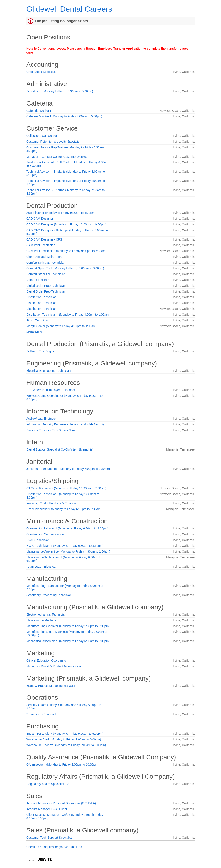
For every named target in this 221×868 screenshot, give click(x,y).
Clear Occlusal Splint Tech (44, 257)
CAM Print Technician (41, 245)
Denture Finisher (38, 280)
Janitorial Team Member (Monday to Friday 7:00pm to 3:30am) (68, 469)
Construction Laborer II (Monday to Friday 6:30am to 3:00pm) (67, 528)
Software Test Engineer (42, 351)
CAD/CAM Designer (40, 219)
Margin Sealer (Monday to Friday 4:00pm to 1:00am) (61, 326)
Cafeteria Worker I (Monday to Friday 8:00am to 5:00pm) (64, 116)
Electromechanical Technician (46, 614)
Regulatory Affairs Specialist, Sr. (48, 784)
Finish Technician (38, 320)
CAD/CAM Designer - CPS (44, 239)
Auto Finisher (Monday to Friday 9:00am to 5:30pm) (61, 213)
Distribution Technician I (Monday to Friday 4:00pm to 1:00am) (68, 315)
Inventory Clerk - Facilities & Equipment (53, 503)
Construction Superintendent (45, 534)
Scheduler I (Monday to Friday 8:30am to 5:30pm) (60, 91)
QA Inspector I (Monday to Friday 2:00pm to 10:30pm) (62, 764)
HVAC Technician (38, 540)
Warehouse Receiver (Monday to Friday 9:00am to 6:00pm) (66, 745)
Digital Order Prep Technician (46, 286)
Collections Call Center (42, 136)
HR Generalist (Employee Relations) (51, 390)
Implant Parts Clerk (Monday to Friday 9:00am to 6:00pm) (65, 734)
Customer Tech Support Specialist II (50, 838)
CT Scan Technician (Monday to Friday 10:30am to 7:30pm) (66, 488)
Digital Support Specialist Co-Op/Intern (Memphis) (60, 449)
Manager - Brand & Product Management (54, 666)
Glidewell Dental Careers (69, 9)
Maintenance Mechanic (42, 620)
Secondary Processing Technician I (50, 595)
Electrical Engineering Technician (48, 371)
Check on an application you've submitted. (55, 847)
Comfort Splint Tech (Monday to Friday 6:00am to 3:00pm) (65, 268)
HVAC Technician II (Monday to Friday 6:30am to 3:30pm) (65, 546)
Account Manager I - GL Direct (47, 809)
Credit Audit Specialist (41, 72)
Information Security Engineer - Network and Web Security (65, 424)
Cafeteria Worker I (39, 111)
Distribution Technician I (42, 297)
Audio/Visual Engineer (41, 419)
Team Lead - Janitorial (41, 714)
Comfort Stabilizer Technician (46, 274)
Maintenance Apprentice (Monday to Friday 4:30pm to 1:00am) (68, 551)
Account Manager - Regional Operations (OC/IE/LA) (61, 803)
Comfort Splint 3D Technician (46, 263)
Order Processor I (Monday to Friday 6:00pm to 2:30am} (64, 509)
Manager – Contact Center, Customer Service (57, 157)
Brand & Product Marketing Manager (51, 686)
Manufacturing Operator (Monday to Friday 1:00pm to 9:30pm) (68, 626)
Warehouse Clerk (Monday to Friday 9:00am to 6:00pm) (64, 739)
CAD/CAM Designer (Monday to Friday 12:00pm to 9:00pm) (66, 224)
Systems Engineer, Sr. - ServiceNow (51, 430)
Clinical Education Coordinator (47, 660)
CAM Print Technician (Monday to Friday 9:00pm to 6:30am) (66, 251)
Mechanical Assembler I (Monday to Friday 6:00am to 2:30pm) (68, 641)
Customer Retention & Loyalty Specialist (53, 142)
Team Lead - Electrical (41, 567)
